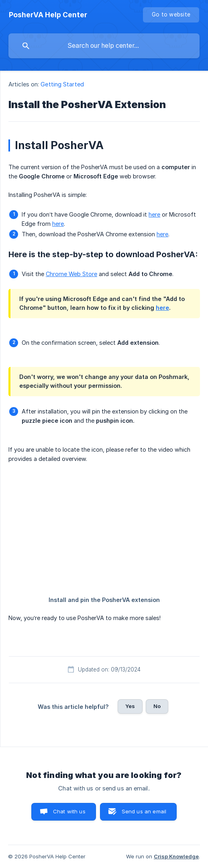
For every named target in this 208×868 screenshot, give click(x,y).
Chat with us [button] (69, 811)
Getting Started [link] (62, 84)
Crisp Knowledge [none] (176, 856)
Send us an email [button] (144, 811)
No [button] (157, 706)
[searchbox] (104, 46)
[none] (48, 15)
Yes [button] (130, 706)
